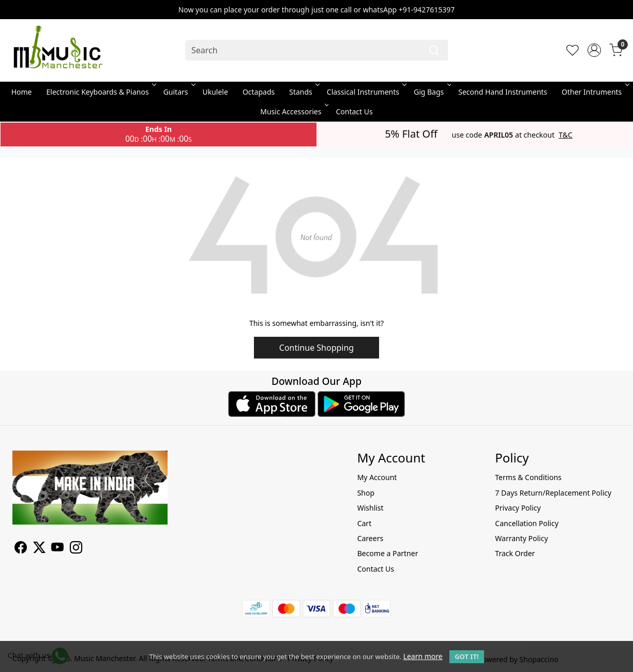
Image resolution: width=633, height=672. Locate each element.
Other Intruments (594, 92)
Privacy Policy (518, 508)
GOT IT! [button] (466, 656)
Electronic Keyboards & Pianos (101, 92)
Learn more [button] (423, 656)
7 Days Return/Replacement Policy (553, 493)
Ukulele (215, 92)
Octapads (259, 92)
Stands (304, 92)
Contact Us (354, 111)
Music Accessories (293, 111)
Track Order (515, 553)
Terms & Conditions (528, 477)
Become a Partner (388, 553)
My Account (377, 477)
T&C (566, 135)
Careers (370, 538)
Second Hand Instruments (503, 92)
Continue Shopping (317, 348)
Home (22, 92)
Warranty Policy (521, 538)
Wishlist (371, 508)
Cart (365, 523)
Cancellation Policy (527, 523)
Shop (366, 493)
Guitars (179, 92)
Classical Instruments (366, 92)
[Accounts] (594, 50)
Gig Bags (432, 92)
